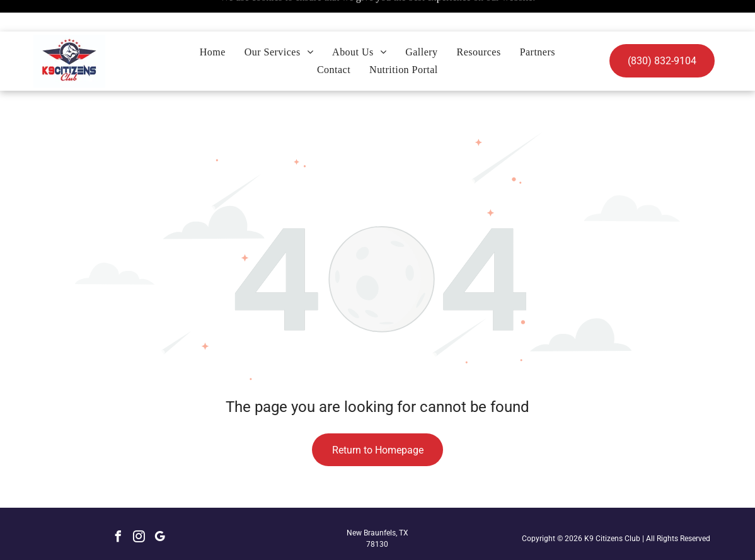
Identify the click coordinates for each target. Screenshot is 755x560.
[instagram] (139, 507)
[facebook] (118, 507)
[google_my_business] (160, 507)
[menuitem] (213, 21)
